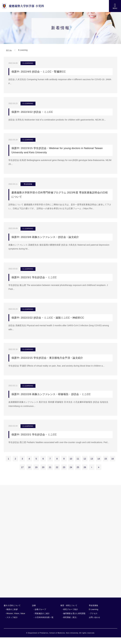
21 (50, 474)
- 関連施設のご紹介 (42, 620)
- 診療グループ (40, 616)
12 (85, 465)
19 (36, 474)
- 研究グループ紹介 (70, 616)
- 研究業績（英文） (70, 624)
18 (29, 474)
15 (106, 465)
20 (43, 474)
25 (78, 474)
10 (71, 465)
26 (85, 474)
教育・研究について (69, 612)
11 (78, 465)
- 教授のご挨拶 (11, 616)
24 (71, 474)
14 (99, 465)
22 (57, 474)
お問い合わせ (94, 624)
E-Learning (94, 616)
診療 (34, 612)
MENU (115, 6)
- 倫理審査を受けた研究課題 (74, 620)
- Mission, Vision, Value (15, 620)
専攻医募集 (94, 612)
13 (92, 465)
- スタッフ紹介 (11, 624)
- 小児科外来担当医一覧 (44, 624)
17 (22, 474)
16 (113, 465)
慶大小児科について (12, 612)
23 (64, 474)
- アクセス (93, 620)
